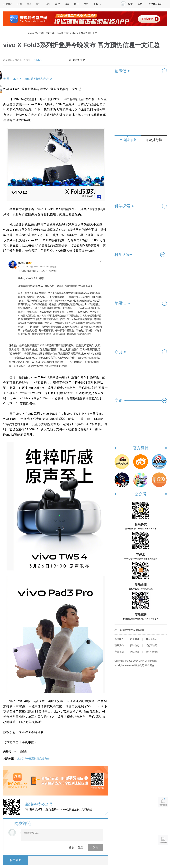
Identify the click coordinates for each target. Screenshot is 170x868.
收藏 (111, 60)
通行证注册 (152, 645)
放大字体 (101, 60)
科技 (58, 4)
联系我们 (119, 645)
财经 (39, 4)
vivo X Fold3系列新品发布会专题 (73, 33)
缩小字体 (91, 60)
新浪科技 (32, 33)
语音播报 (163, 827)
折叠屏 (24, 751)
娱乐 (48, 4)
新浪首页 (8, 4)
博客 (67, 4)
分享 (141, 60)
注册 (140, 4)
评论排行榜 (154, 140)
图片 (77, 4)
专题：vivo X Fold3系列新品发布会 (28, 79)
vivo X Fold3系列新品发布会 (33, 759)
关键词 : (8, 751)
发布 (96, 847)
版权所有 (150, 665)
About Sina (151, 639)
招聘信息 (135, 645)
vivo (16, 751)
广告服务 (135, 639)
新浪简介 (119, 639)
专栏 (86, 4)
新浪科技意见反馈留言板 (132, 630)
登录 (71, 847)
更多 (98, 4)
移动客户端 (156, 4)
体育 (29, 4)
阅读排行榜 (128, 140)
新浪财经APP (77, 60)
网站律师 (135, 652)
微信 (131, 60)
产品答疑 (119, 652)
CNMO (39, 60)
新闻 (20, 4)
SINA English (152, 652)
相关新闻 (16, 860)
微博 (121, 60)
